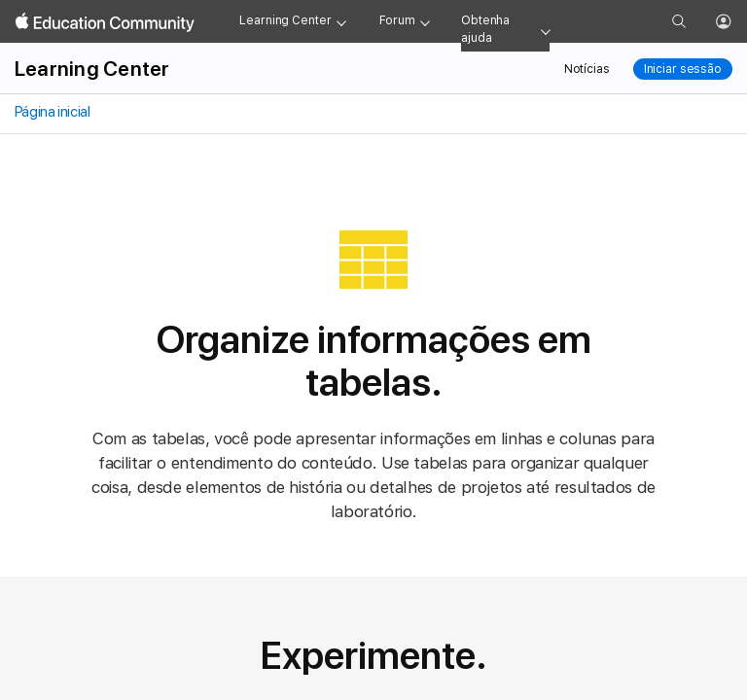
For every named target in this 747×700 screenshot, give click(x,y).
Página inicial (51, 112)
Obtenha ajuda (485, 29)
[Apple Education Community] (105, 22)
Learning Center (285, 20)
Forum (397, 20)
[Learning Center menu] (341, 21)
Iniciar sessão (683, 69)
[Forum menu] (425, 21)
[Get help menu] (545, 30)
